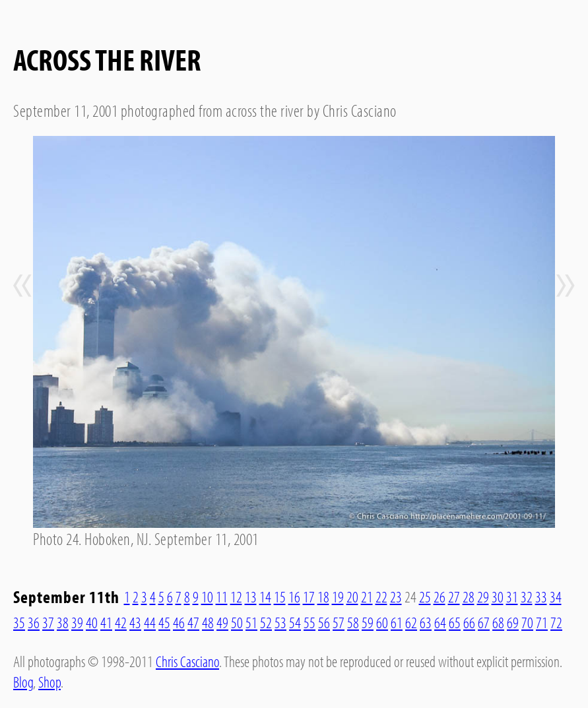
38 (63, 622)
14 (265, 596)
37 (48, 622)
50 (237, 622)
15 (280, 596)
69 (513, 622)
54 (295, 622)
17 (309, 596)
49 (222, 622)
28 (469, 596)
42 (121, 622)
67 (484, 622)
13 (251, 596)
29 (483, 596)
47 (193, 622)
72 (556, 622)
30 (498, 596)
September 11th (66, 597)
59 (368, 622)
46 (179, 622)
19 (338, 596)
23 (396, 596)
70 (527, 622)
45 (164, 622)
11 (222, 596)
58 (353, 622)
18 (323, 596)
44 (150, 622)
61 (397, 622)
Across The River (107, 59)
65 (455, 622)
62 (411, 622)
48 (208, 622)
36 (34, 622)
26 (440, 596)
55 (310, 622)
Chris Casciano (187, 661)
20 (352, 596)
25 (425, 596)
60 (382, 622)
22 (381, 596)
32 (527, 596)
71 (542, 622)
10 (207, 596)
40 (92, 622)
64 (440, 622)
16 (294, 596)
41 (106, 622)
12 (236, 596)
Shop (49, 682)
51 (251, 622)
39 (77, 622)
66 (469, 622)
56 (324, 622)
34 (556, 596)
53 (280, 622)
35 (19, 622)
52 (266, 622)
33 (541, 596)
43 (135, 622)
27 (454, 596)
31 (512, 596)
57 (339, 622)
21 (367, 596)
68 (498, 622)
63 (426, 622)
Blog (23, 682)
